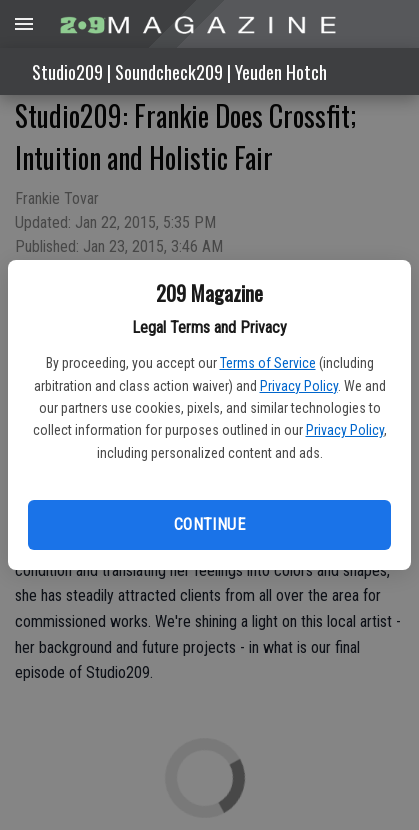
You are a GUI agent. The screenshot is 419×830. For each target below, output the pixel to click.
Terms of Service (268, 363)
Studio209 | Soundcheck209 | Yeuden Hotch (179, 72)
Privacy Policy (299, 386)
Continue (209, 524)
